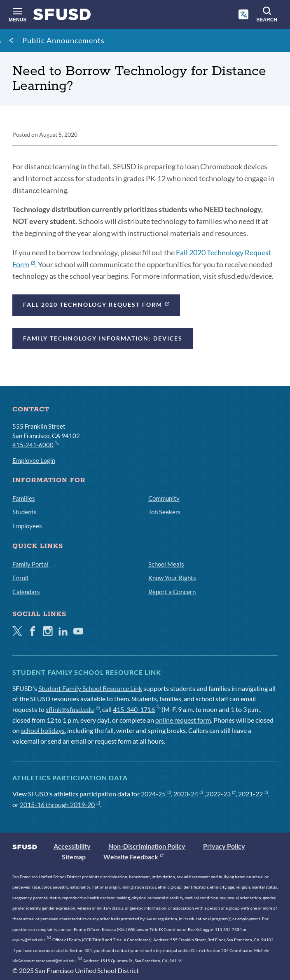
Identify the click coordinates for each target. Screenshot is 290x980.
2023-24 (188, 794)
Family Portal (30, 564)
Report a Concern (172, 592)
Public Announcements (63, 40)
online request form (183, 720)
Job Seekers (165, 512)
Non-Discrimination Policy (147, 846)
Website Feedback (133, 857)
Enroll (20, 578)
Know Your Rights (172, 578)
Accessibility (72, 846)
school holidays (43, 730)
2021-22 (253, 794)
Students (25, 512)
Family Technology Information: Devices (103, 338)
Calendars (26, 592)
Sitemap (74, 857)
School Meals (166, 564)
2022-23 (221, 794)
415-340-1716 (137, 709)
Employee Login (34, 460)
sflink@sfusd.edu (73, 709)
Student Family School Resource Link (90, 688)
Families (24, 498)
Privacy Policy (224, 846)
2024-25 (156, 794)
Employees (27, 526)
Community (164, 498)
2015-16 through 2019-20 (60, 804)
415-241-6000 (35, 444)
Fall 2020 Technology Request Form (97, 304)
